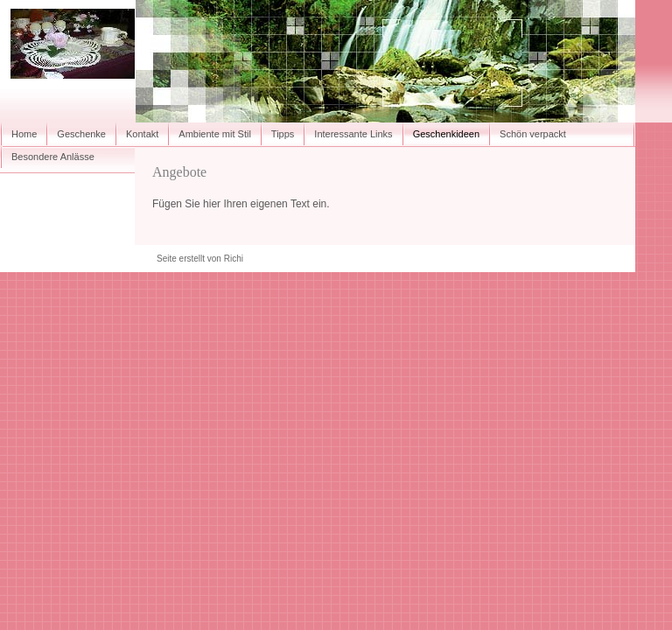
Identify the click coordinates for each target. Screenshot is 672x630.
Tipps (283, 134)
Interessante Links (353, 134)
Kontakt (142, 134)
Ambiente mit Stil (215, 134)
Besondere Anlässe (53, 157)
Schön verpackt (533, 134)
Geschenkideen (446, 134)
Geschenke (81, 134)
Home (24, 134)
